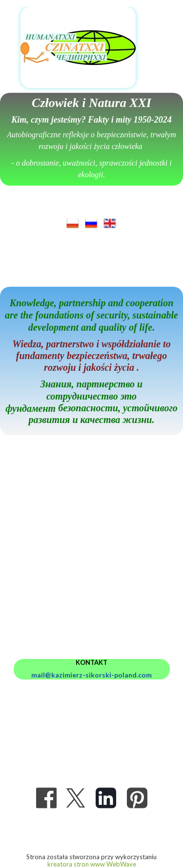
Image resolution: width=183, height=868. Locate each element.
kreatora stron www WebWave (92, 864)
